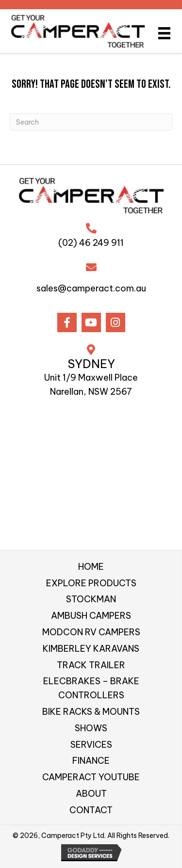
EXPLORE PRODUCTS (91, 583)
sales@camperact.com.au (91, 288)
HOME (91, 567)
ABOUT (91, 794)
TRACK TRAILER (91, 665)
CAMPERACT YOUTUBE (91, 777)
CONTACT (91, 810)
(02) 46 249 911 (91, 243)
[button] (67, 322)
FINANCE (91, 761)
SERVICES (91, 745)
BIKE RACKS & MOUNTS (91, 712)
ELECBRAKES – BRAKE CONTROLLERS (91, 688)
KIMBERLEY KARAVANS (91, 649)
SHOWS (91, 728)
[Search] (91, 122)
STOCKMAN (91, 599)
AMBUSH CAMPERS (91, 616)
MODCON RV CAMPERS (91, 632)
